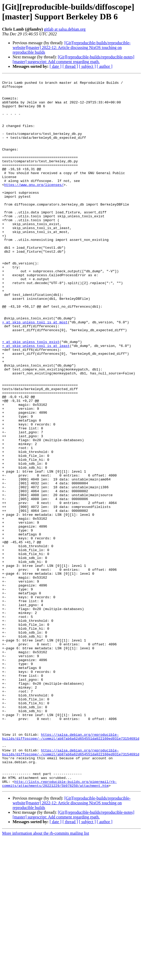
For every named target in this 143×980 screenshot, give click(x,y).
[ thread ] (70, 66)
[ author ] (105, 66)
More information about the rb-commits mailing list (46, 975)
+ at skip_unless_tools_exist (31, 395)
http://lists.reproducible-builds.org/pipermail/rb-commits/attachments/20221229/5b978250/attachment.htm (59, 925)
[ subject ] (87, 66)
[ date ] (55, 66)
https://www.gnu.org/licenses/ (34, 207)
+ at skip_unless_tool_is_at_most (35, 372)
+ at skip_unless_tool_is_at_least (36, 400)
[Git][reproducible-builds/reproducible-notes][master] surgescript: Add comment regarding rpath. (73, 59)
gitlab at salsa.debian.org (65, 29)
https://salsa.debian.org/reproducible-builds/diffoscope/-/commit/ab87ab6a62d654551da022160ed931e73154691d (71, 869)
